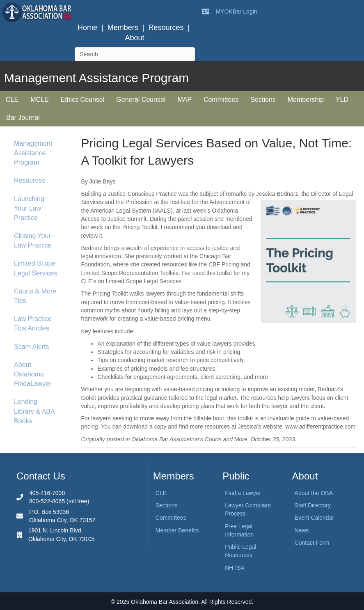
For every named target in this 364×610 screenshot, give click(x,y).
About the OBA (314, 493)
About (135, 38)
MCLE (39, 100)
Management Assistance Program (33, 153)
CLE (12, 100)
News (302, 530)
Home (87, 28)
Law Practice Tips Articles (33, 323)
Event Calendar (315, 518)
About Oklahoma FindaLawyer (33, 374)
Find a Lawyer (243, 493)
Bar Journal (23, 118)
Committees (221, 100)
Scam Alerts (31, 347)
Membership (306, 100)
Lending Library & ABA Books (34, 411)
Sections (263, 100)
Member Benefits (177, 530)
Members (123, 28)
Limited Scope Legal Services (35, 268)
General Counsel (141, 100)
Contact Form (312, 543)
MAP (184, 100)
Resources (166, 28)
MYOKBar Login (236, 11)
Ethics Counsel (83, 100)
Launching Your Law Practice (29, 208)
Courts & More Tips (35, 296)
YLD (342, 100)
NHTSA (235, 568)
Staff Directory (313, 505)
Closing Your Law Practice (33, 241)
